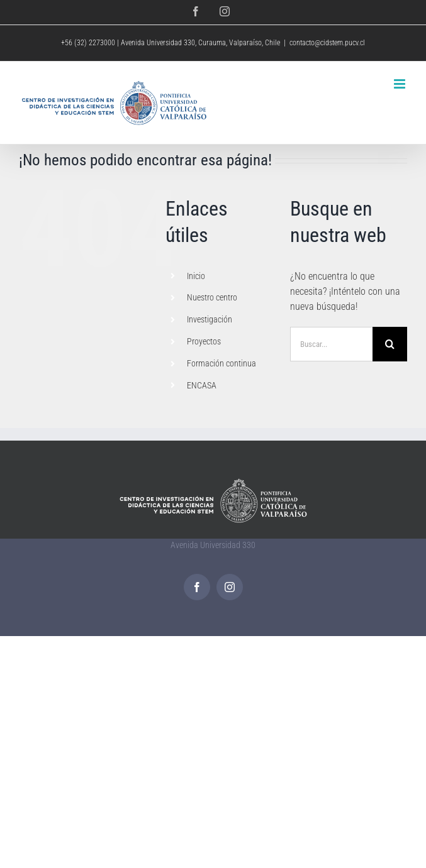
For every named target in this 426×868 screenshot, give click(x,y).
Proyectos (204, 341)
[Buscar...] (331, 344)
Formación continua (221, 363)
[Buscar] (390, 344)
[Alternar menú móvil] (401, 84)
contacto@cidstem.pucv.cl (327, 43)
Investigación (210, 319)
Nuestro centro (212, 297)
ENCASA (202, 385)
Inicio (196, 276)
